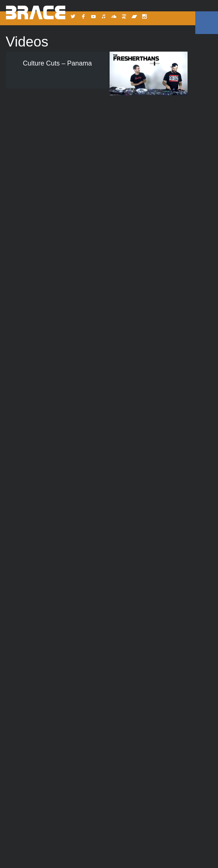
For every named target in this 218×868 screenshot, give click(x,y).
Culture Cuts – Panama (57, 63)
